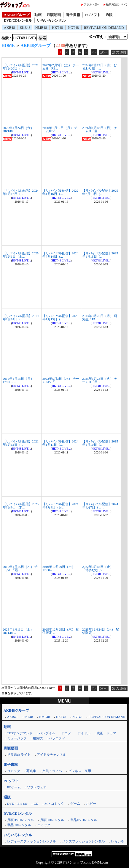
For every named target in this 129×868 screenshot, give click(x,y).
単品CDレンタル (19, 825)
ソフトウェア (37, 787)
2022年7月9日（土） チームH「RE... (61, 67)
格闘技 (38, 738)
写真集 (31, 771)
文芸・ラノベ (52, 771)
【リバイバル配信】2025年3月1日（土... (21, 255)
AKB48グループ (17, 15)
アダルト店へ (92, 4)
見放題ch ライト (19, 754)
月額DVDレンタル (20, 820)
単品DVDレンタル (84, 820)
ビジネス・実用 (80, 771)
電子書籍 (73, 15)
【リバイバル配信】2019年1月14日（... (21, 318)
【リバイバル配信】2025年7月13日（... (100, 192)
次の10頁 (119, 52)
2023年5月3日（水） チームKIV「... (61, 380)
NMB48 (41, 28)
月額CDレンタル (52, 820)
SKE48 (25, 28)
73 (94, 52)
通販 (109, 15)
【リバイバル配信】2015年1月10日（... (100, 443)
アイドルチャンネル (51, 754)
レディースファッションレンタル (32, 841)
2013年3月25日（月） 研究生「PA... (100, 318)
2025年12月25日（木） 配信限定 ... (61, 631)
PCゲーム (14, 787)
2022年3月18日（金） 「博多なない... (98, 568)
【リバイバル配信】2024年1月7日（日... (100, 506)
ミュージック (17, 738)
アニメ (66, 733)
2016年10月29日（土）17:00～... (59, 568)
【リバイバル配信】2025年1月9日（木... (21, 506)
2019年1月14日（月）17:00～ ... (18, 380)
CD (36, 804)
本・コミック (54, 804)
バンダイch (47, 733)
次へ (104, 52)
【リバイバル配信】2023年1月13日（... (60, 318)
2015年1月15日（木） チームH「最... (20, 568)
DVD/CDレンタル (18, 21)
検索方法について (117, 4)
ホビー (91, 804)
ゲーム (75, 804)
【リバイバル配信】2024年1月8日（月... (60, 506)
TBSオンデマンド (20, 733)
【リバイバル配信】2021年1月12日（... (21, 443)
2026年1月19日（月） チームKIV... (60, 129)
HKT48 (57, 28)
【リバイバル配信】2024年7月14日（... (60, 255)
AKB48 (9, 28)
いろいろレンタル (51, 21)
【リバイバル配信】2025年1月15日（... (100, 255)
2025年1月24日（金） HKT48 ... (18, 129)
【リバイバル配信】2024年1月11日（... (60, 443)
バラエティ (57, 738)
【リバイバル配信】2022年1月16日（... (60, 192)
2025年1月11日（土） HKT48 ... (18, 631)
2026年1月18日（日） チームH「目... (100, 129)
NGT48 (73, 28)
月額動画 (54, 15)
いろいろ (117, 841)
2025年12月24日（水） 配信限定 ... (101, 631)
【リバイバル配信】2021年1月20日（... (21, 67)
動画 (38, 15)
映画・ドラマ (106, 733)
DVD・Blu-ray (17, 804)
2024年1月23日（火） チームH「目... (100, 380)
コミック (14, 771)
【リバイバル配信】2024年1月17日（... (21, 192)
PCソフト (93, 15)
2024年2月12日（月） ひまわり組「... (100, 67)
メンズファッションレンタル (83, 841)
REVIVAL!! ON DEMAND (104, 28)
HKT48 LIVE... (21, 72)
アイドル (84, 733)
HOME (8, 46)
